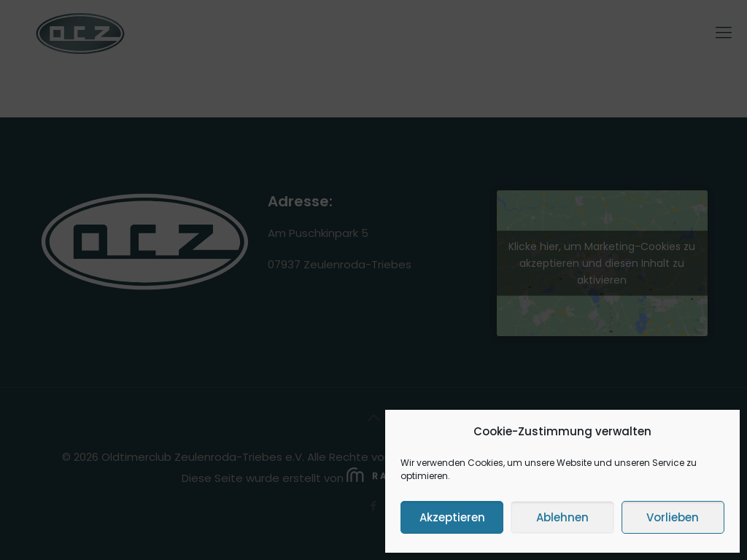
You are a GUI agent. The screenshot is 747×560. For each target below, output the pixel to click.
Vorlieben (673, 517)
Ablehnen (562, 517)
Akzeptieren (452, 517)
